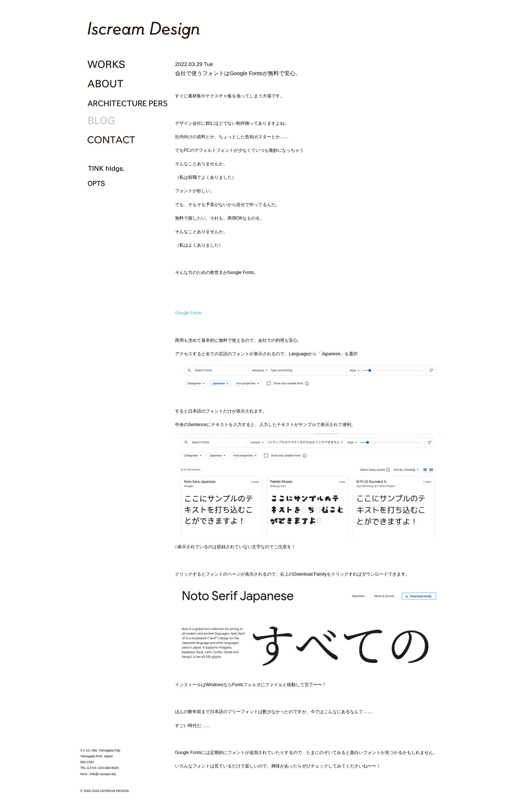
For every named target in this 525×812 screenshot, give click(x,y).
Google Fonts (188, 313)
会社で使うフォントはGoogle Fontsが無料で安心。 (238, 73)
